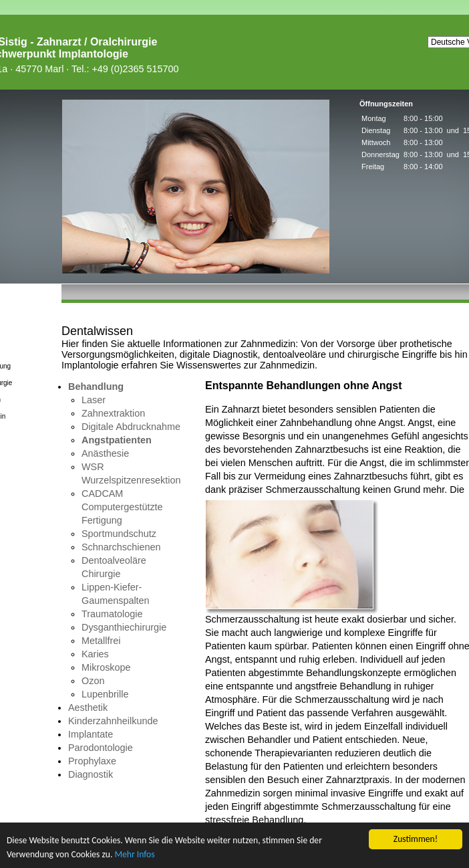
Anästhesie (105, 453)
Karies (95, 654)
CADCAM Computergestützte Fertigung (122, 507)
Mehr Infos (134, 854)
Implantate (91, 734)
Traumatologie (112, 614)
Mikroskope (106, 667)
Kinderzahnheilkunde (113, 721)
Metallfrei (101, 641)
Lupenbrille (105, 694)
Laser (94, 400)
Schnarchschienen (121, 547)
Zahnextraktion (113, 413)
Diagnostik (91, 774)
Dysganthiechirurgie (124, 627)
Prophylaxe (92, 761)
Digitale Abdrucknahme (131, 427)
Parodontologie (101, 748)
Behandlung (96, 387)
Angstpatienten (117, 440)
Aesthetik (88, 708)
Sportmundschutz (119, 534)
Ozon (93, 681)
